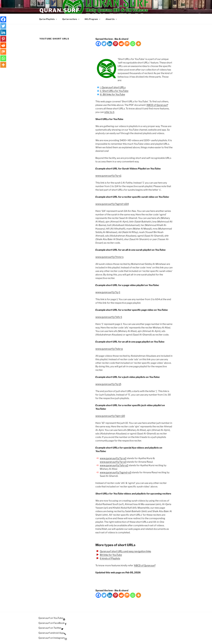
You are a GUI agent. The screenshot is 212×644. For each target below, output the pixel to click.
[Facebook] (98, 44)
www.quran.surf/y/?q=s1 (108, 176)
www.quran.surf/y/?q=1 (108, 292)
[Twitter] (104, 44)
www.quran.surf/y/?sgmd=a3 (115, 472)
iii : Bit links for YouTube (112, 94)
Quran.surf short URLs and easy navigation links (125, 551)
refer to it (109, 112)
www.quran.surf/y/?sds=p (109, 349)
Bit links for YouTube (111, 555)
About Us (111, 19)
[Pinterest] (115, 44)
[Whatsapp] (133, 44)
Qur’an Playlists (48, 19)
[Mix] (127, 44)
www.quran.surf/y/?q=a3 (113, 462)
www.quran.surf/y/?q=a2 (113, 458)
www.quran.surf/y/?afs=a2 (114, 465)
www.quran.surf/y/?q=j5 (108, 384)
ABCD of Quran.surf (157, 105)
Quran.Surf (60, 10)
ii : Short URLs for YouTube (114, 91)
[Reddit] (121, 44)
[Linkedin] (110, 44)
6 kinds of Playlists (110, 558)
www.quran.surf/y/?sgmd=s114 (112, 204)
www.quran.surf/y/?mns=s (109, 257)
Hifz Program (93, 19)
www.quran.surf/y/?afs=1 (109, 317)
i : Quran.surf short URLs (113, 87)
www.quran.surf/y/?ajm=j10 (110, 416)
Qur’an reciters (71, 19)
